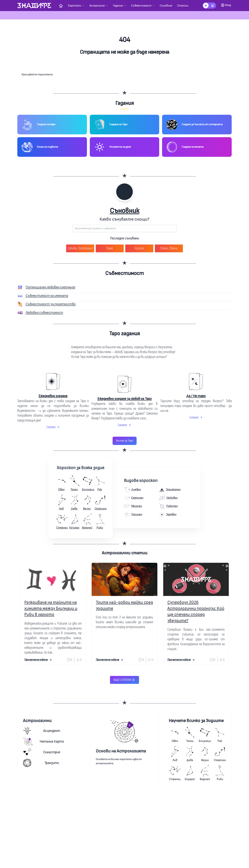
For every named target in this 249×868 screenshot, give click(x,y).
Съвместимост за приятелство (51, 304)
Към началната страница (125, 66)
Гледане (53, 427)
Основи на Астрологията (121, 751)
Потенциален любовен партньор (50, 287)
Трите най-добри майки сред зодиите (124, 605)
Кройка (139, 248)
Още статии (124, 680)
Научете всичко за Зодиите (196, 721)
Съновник (125, 211)
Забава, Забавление (80, 248)
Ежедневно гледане (53, 396)
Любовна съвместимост (44, 313)
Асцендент (42, 731)
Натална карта (43, 741)
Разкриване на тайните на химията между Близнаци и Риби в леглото (51, 608)
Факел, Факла (169, 248)
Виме (110, 248)
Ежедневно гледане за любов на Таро (124, 399)
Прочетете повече (38, 660)
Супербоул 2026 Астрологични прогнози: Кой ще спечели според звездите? (196, 612)
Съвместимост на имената (47, 296)
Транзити (41, 763)
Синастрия (42, 752)
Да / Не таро (196, 396)
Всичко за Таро (125, 441)
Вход (226, 5)
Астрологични (37, 721)
